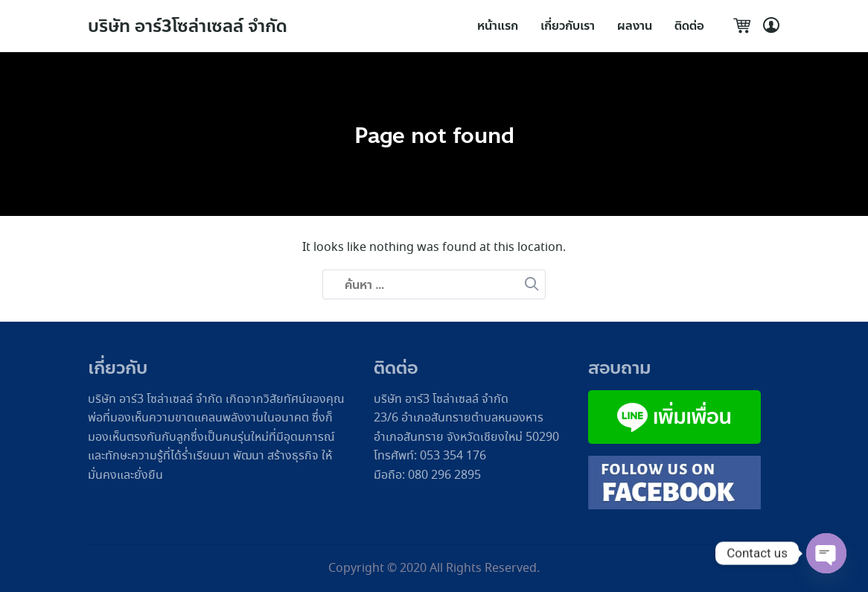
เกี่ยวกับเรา (568, 26)
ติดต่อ (689, 26)
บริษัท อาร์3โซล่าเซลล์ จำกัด (191, 26)
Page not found (434, 135)
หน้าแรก (498, 26)
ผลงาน (635, 26)
